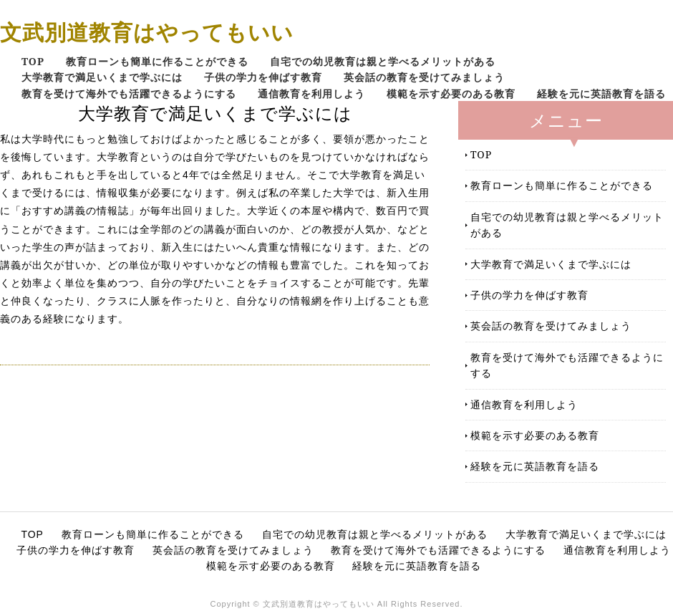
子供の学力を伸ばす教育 (263, 77)
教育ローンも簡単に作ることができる (157, 61)
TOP (33, 61)
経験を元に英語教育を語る (601, 93)
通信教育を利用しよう (311, 93)
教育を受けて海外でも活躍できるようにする (129, 93)
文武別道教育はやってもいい (147, 32)
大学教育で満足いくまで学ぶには (102, 77)
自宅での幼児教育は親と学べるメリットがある (383, 61)
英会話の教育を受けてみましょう (424, 77)
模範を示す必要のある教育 (451, 93)
